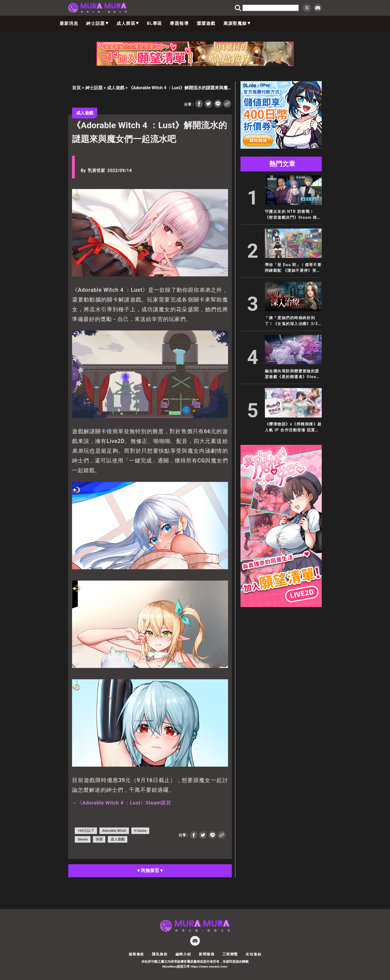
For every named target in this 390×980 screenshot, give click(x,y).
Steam (83, 839)
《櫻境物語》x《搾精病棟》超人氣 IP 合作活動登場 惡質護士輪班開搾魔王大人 (293, 427)
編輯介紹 (183, 954)
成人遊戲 (116, 88)
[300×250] (281, 147)
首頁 (76, 88)
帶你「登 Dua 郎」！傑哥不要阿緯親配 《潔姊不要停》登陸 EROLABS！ (293, 268)
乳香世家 (96, 170)
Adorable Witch (114, 831)
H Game (140, 831)
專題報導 (179, 23)
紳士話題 (97, 23)
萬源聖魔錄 (237, 23)
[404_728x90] (195, 64)
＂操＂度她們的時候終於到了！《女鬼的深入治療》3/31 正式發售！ (293, 321)
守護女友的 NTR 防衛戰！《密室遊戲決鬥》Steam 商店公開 (293, 215)
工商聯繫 (230, 954)
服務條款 (136, 954)
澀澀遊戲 (206, 23)
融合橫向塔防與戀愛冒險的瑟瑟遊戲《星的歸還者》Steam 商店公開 (292, 374)
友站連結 (253, 954)
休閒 (99, 839)
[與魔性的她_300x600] (281, 606)
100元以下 (86, 831)
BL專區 (154, 23)
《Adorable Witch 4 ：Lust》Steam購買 (124, 803)
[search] (271, 8)
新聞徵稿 (207, 954)
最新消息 (69, 23)
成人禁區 (128, 23)
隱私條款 (160, 954)
